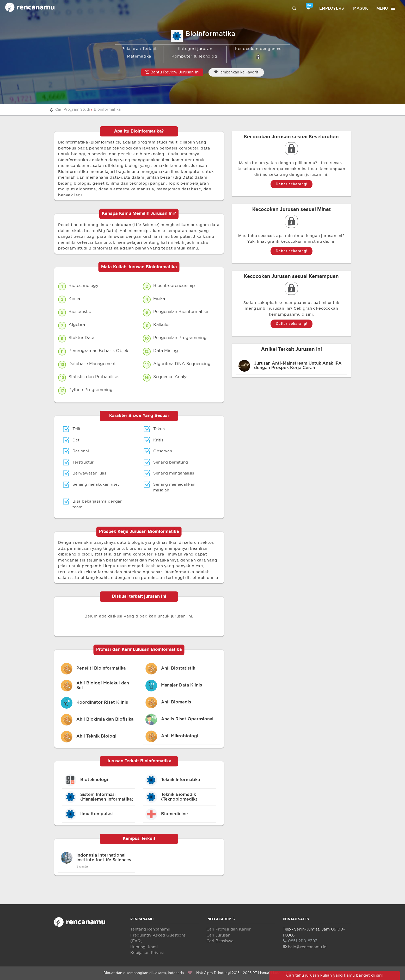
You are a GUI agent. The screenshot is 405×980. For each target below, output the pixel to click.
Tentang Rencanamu (150, 929)
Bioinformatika (107, 110)
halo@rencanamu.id (305, 947)
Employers (332, 8)
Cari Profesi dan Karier (229, 929)
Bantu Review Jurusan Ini (172, 72)
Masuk (361, 8)
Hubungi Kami (144, 947)
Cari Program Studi (73, 110)
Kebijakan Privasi (147, 953)
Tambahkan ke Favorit (236, 72)
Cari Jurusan (218, 935)
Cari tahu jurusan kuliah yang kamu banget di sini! (335, 975)
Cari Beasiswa (220, 941)
